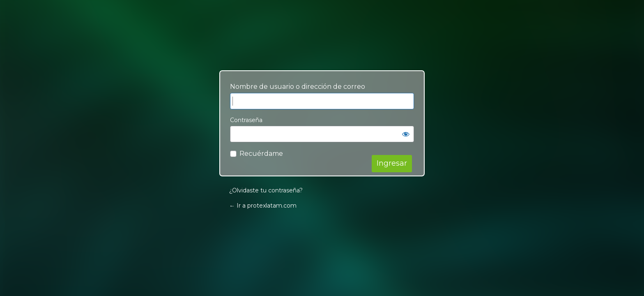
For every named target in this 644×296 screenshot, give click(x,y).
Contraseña (246, 120)
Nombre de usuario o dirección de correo (298, 87)
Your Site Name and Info (322, 46)
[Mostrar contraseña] (406, 134)
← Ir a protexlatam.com (263, 206)
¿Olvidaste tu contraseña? (266, 190)
